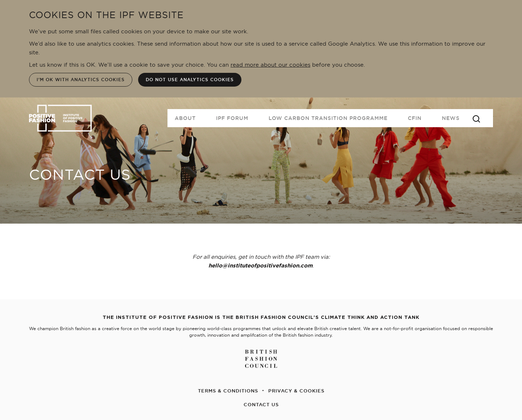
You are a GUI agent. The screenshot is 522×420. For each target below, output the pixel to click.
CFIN (415, 118)
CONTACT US (261, 404)
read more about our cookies (270, 65)
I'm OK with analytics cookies (81, 80)
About (185, 118)
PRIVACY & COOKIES (296, 391)
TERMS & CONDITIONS (228, 391)
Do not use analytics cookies (190, 80)
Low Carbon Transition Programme (328, 118)
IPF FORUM (232, 118)
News (451, 118)
